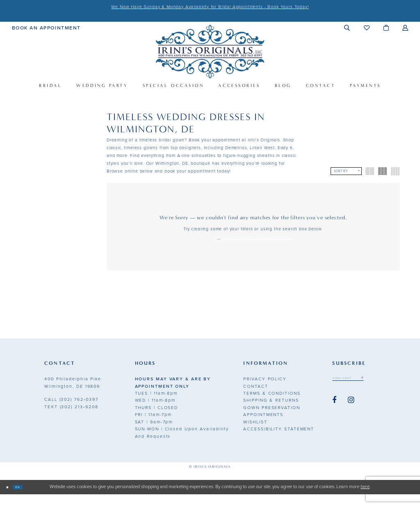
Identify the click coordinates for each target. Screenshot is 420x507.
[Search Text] (253, 244)
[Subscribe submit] (379, 392)
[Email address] (357, 392)
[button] (347, 28)
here (365, 499)
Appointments (263, 427)
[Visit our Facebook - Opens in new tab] (334, 415)
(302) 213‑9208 (71, 419)
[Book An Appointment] (46, 27)
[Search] (221, 244)
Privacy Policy (265, 392)
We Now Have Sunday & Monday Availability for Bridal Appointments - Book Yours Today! (210, 7)
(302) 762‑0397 (71, 412)
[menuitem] (46, 27)
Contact (256, 399)
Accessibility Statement (279, 442)
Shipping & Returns (271, 413)
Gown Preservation (272, 420)
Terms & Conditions (272, 406)
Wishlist (255, 434)
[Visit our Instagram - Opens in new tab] (351, 415)
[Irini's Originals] (210, 51)
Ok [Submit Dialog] (25, 499)
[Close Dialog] (10, 500)
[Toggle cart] (386, 28)
